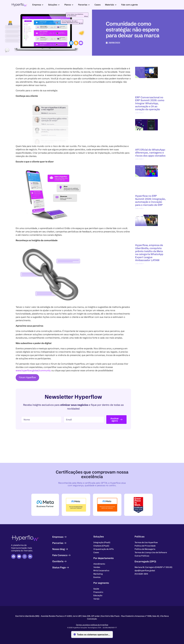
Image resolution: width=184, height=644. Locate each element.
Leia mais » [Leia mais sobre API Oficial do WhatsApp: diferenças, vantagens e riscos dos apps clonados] (140, 159)
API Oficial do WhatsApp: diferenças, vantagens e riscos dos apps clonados (150, 153)
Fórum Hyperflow (27, 377)
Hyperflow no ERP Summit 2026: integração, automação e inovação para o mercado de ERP (150, 200)
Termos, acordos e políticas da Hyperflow (92, 624)
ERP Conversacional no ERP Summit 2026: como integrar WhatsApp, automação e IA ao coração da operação (150, 103)
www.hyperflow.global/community (33, 370)
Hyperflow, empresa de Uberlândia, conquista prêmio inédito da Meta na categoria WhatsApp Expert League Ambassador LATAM (149, 253)
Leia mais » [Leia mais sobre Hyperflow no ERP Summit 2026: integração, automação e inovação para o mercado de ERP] (140, 208)
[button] (153, 567)
